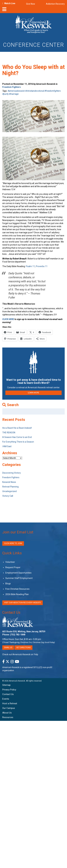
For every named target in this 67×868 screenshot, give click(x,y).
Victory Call (8, 496)
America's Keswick (11, 667)
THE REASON (9, 433)
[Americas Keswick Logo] (34, 25)
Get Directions (23, 648)
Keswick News (9, 482)
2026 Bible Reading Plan (17, 594)
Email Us (8, 648)
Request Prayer (13, 567)
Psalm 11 (30, 266)
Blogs (8, 584)
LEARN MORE (33, 393)
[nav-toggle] (4, 10)
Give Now (31, 4)
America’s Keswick (17, 681)
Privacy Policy (9, 690)
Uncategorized (9, 491)
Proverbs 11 (42, 266)
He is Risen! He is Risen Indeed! (17, 428)
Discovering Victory (12, 473)
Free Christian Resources (17, 589)
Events (6, 699)
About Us (7, 713)
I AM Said (7, 446)
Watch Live (10, 3)
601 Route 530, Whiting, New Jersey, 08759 (24, 632)
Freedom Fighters (12, 87)
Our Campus (9, 708)
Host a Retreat (10, 703)
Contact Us (11, 612)
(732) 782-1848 (18, 635)
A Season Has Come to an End (17, 437)
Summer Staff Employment (19, 578)
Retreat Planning (10, 487)
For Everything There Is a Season (18, 442)
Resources (8, 717)
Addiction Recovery (55, 4)
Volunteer (10, 562)
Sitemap (6, 685)
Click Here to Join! (13, 543)
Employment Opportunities (18, 573)
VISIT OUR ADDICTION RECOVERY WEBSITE (23, 603)
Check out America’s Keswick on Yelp (20, 654)
